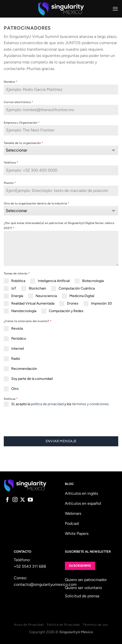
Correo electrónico (18, 102)
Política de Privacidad (63, 625)
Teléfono (11, 163)
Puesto (10, 183)
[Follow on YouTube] (30, 500)
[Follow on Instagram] (15, 500)
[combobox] (61, 150)
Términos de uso (95, 625)
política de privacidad (47, 404)
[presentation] (42, 421)
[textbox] (56, 150)
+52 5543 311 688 (30, 566)
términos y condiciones (90, 404)
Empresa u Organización (22, 123)
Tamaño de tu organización (23, 143)
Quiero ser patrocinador (86, 580)
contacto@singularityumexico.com (45, 584)
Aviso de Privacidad (29, 625)
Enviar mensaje (61, 441)
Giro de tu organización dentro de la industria (36, 203)
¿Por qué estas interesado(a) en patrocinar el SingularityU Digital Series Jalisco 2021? (59, 226)
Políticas (11, 399)
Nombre (11, 82)
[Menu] (115, 9)
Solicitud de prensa (82, 596)
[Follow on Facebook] (8, 500)
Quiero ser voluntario (83, 588)
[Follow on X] (23, 500)
